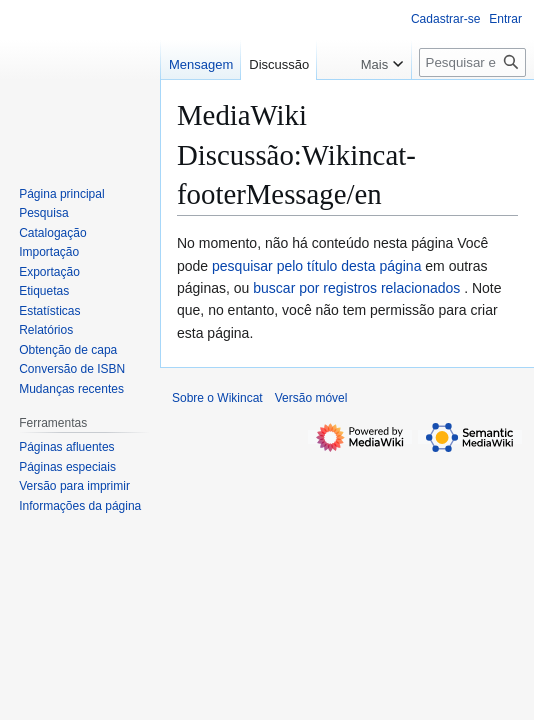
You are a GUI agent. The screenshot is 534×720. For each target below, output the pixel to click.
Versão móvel (311, 398)
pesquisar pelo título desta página (316, 266)
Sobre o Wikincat (217, 398)
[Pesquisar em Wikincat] (472, 62)
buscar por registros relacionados (356, 288)
